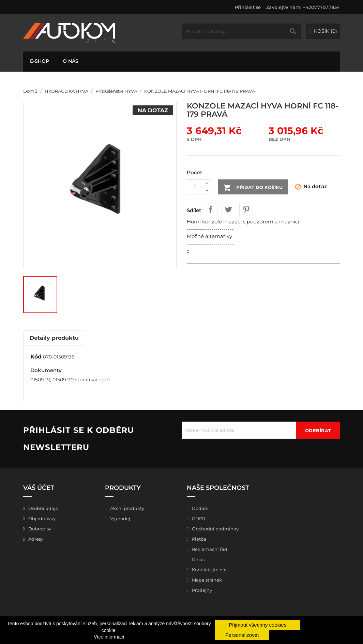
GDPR (198, 518)
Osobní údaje (43, 508)
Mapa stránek (206, 580)
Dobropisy (39, 529)
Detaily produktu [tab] (54, 338)
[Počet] (195, 187)
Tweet (228, 209)
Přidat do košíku (253, 188)
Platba (199, 539)
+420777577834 (321, 7)
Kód (36, 357)
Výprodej (120, 518)
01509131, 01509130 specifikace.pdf (70, 380)
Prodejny (201, 590)
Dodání (200, 508)
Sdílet (211, 209)
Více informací (109, 637)
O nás (71, 61)
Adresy (35, 539)
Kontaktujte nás (209, 570)
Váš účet (39, 488)
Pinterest (246, 209)
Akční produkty (127, 508)
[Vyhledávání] (241, 31)
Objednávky (41, 518)
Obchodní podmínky (215, 529)
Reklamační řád (209, 549)
